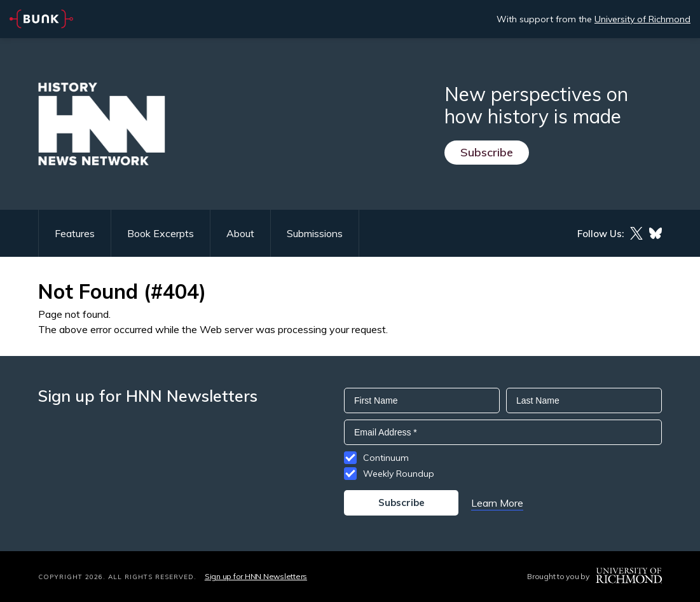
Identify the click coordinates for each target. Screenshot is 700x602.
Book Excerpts (161, 233)
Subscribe (487, 152)
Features (75, 233)
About (240, 233)
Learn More (497, 503)
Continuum (386, 458)
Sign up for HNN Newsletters (256, 576)
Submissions (315, 233)
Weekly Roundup (399, 474)
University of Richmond (642, 19)
